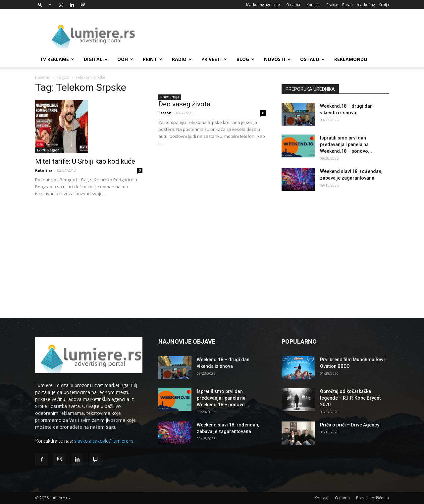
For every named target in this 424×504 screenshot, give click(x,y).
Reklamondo (351, 59)
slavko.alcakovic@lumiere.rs (104, 441)
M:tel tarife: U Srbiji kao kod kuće (85, 161)
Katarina (44, 170)
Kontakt (313, 4)
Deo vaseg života (184, 104)
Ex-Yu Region (48, 150)
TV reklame (57, 59)
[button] (40, 4)
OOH (125, 59)
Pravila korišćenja (372, 498)
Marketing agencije (263, 4)
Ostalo (312, 59)
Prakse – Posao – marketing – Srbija (358, 4)
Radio (182, 59)
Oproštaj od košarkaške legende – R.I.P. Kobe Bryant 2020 (350, 398)
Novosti (277, 59)
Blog (245, 59)
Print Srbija (170, 97)
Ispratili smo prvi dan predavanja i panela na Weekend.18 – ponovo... (346, 144)
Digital (96, 59)
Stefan (165, 113)
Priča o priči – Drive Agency (350, 425)
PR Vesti (214, 59)
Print (153, 59)
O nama (293, 4)
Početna (43, 77)
